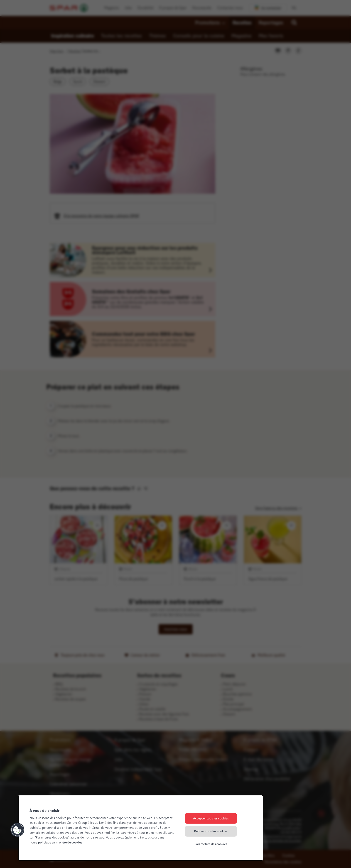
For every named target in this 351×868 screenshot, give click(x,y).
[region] (141, 828)
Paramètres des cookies (211, 844)
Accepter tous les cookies (211, 818)
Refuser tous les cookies (211, 831)
